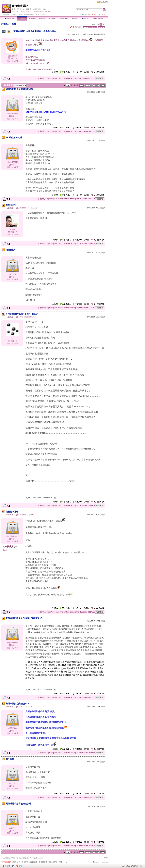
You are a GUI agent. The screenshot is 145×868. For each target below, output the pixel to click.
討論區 (22, 19)
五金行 (12, 229)
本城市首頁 (10, 19)
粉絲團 (8, 866)
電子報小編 (20, 9)
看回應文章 (75, 27)
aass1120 (12, 783)
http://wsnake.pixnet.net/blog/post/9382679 (46, 112)
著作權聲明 (43, 862)
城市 (8, 15)
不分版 (13, 24)
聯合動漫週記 (20, 6)
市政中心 (98, 19)
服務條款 (34, 862)
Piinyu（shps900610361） (28, 317)
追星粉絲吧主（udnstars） (28, 515)
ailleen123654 (12, 114)
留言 (8, 61)
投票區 (42, 19)
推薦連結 (64, 19)
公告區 (75, 19)
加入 (128, 866)
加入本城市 (16, 11)
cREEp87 (12, 274)
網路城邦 (104, 2)
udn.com (105, 862)
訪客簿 (85, 19)
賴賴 (44, 9)
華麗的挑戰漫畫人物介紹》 (38, 50)
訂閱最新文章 (46, 11)
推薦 (103, 34)
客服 (61, 862)
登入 (123, 866)
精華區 (32, 19)
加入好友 (15, 61)
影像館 (52, 19)
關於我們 (17, 862)
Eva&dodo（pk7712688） (28, 208)
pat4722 (12, 828)
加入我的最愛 (35, 11)
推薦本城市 (25, 11)
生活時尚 (14, 15)
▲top (106, 858)
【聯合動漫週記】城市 (31, 15)
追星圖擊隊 (37, 9)
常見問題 (25, 862)
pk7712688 (12, 728)
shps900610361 (12, 536)
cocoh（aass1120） (26, 707)
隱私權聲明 (53, 862)
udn (3, 15)
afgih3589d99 (12, 643)
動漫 (20, 15)
